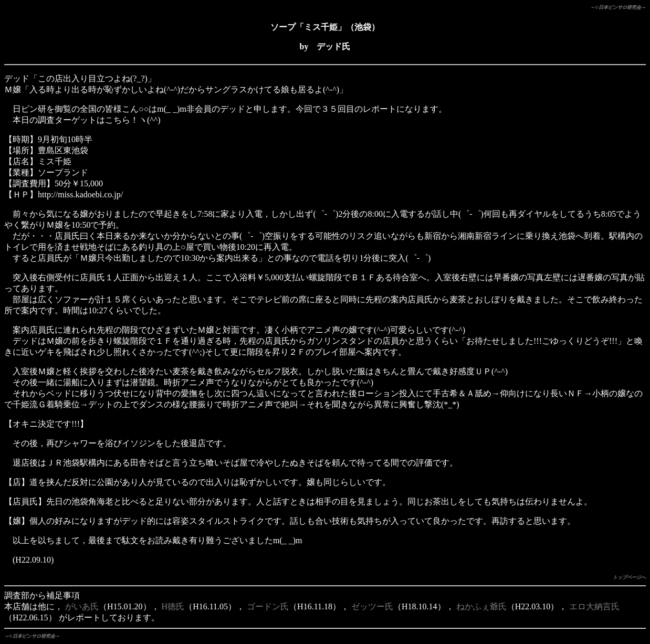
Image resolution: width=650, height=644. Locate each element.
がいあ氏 (82, 606)
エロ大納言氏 (594, 606)
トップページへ (629, 577)
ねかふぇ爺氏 (481, 606)
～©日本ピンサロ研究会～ (618, 7)
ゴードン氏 (268, 606)
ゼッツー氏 (372, 606)
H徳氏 (173, 606)
